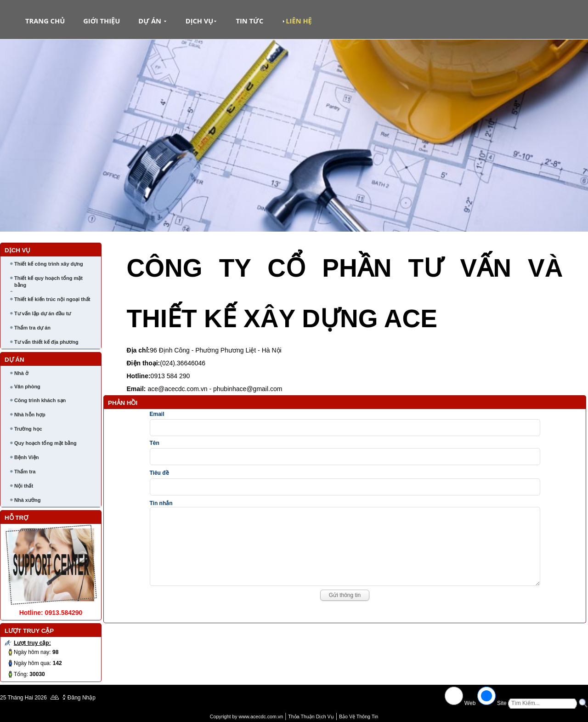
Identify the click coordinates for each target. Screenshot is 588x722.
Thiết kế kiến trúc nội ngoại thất (52, 299)
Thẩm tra (25, 472)
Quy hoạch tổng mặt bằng (45, 443)
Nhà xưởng (27, 500)
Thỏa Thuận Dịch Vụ (311, 716)
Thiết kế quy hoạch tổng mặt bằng (48, 281)
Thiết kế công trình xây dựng (49, 264)
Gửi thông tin (345, 609)
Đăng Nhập (82, 698)
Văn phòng (27, 387)
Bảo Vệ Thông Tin (359, 716)
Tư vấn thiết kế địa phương (46, 342)
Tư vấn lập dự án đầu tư (42, 313)
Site (502, 703)
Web (470, 703)
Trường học (28, 429)
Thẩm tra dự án (32, 328)
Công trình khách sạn (40, 400)
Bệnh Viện (26, 457)
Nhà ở (21, 373)
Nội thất (24, 486)
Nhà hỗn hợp (30, 415)
